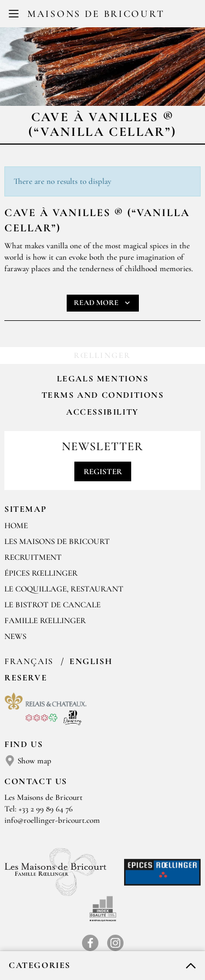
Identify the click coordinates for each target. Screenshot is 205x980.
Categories (40, 965)
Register (103, 471)
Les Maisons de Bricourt (57, 541)
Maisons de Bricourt (96, 14)
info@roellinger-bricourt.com (52, 820)
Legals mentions (103, 379)
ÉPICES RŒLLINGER (41, 573)
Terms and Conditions (103, 395)
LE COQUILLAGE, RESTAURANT (64, 589)
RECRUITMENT (33, 557)
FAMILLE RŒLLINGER (45, 620)
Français (30, 661)
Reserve (26, 678)
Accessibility (102, 412)
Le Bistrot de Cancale (52, 605)
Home (16, 525)
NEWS (15, 636)
